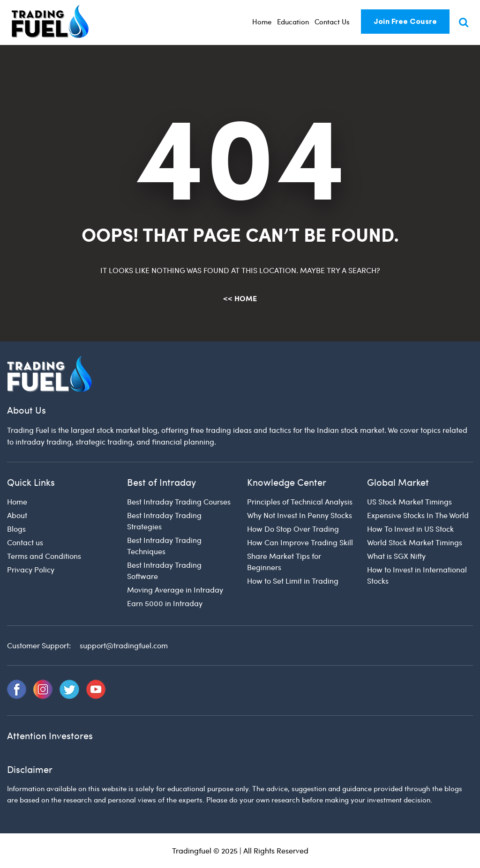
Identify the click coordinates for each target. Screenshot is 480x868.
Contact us (25, 542)
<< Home (240, 298)
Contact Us (332, 22)
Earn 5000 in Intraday (165, 603)
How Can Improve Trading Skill (300, 542)
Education (293, 22)
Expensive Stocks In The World (418, 515)
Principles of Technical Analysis (300, 501)
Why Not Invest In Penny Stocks (300, 515)
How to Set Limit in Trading (293, 581)
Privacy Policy (31, 569)
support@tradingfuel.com (124, 645)
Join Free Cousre (405, 22)
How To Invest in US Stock (410, 529)
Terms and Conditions (44, 556)
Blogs (16, 529)
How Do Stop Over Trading (293, 529)
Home (262, 22)
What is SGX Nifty (396, 556)
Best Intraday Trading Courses (179, 501)
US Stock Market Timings (409, 501)
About (17, 515)
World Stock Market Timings (415, 542)
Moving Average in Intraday (175, 590)
